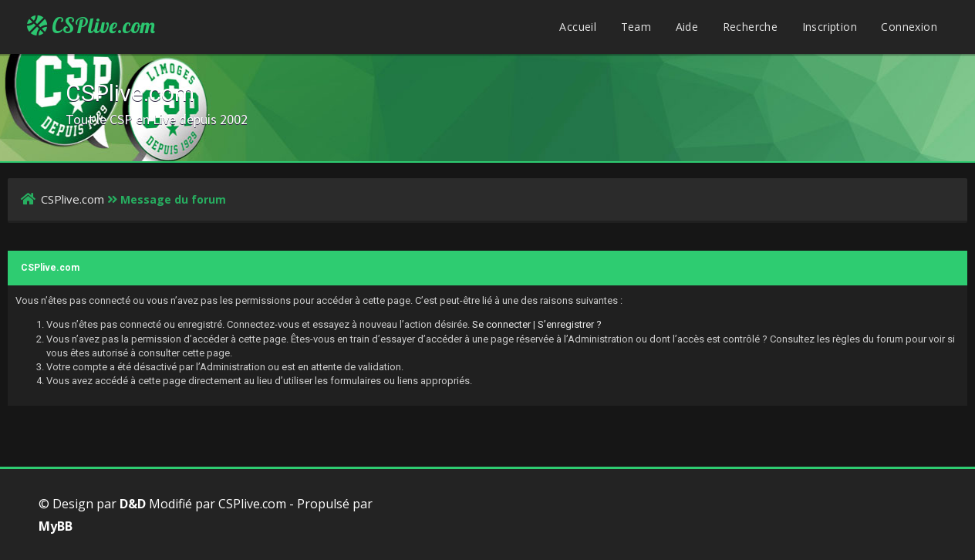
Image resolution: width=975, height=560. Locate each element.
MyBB (56, 526)
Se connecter (501, 324)
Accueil (578, 27)
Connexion (909, 27)
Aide (687, 27)
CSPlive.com (91, 25)
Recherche (751, 27)
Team (636, 27)
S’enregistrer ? (570, 324)
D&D (133, 504)
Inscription (830, 27)
